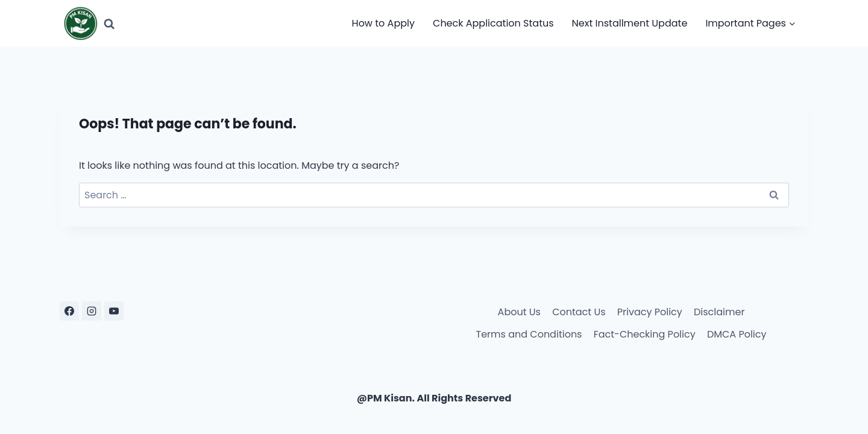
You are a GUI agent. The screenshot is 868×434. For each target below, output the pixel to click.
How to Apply (383, 23)
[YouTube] (114, 311)
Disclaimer (719, 312)
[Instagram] (92, 311)
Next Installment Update (630, 23)
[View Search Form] (109, 23)
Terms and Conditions (529, 334)
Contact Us (579, 312)
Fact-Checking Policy (645, 334)
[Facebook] (69, 311)
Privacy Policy (650, 312)
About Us (519, 312)
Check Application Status (493, 23)
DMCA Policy (737, 334)
